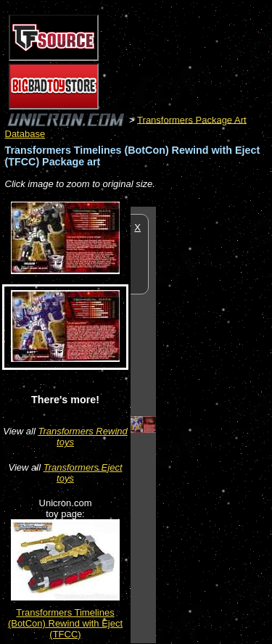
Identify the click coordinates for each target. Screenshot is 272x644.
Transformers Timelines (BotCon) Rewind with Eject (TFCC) (65, 623)
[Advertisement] (214, 424)
